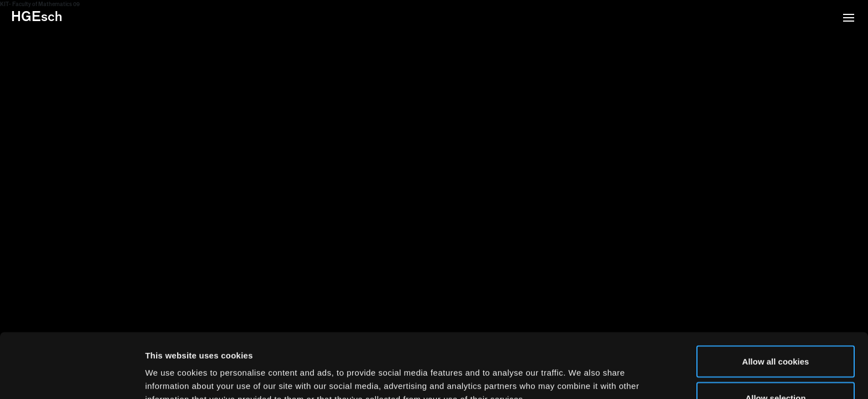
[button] (849, 19)
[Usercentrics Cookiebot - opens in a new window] (72, 377)
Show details (581, 370)
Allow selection (775, 333)
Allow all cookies (776, 297)
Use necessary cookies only (776, 369)
